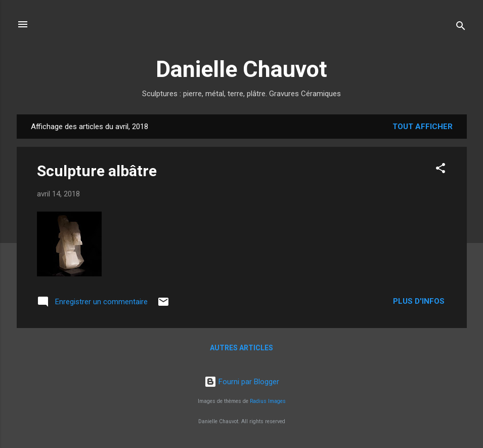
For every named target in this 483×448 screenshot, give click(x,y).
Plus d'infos (420, 301)
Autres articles (241, 348)
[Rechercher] (461, 28)
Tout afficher (423, 127)
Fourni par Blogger (242, 382)
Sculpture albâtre (97, 171)
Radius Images (268, 401)
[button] (441, 170)
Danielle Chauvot (241, 69)
